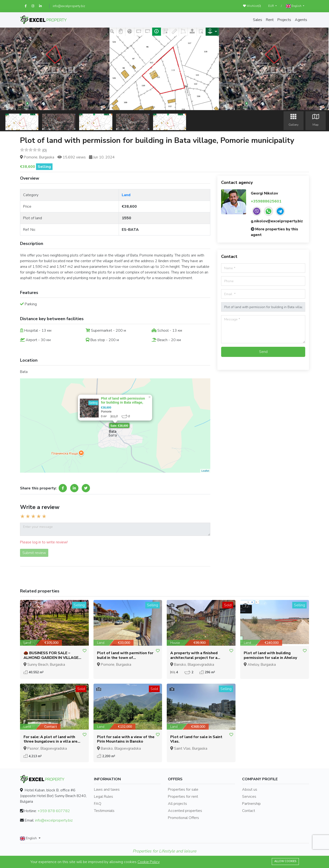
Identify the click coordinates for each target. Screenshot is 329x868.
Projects (284, 20)
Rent (270, 20)
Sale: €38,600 (119, 426)
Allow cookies (285, 861)
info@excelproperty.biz (69, 6)
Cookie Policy (149, 862)
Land (126, 195)
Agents (301, 20)
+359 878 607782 (54, 811)
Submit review (34, 553)
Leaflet (205, 471)
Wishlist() (252, 6)
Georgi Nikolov (264, 193)
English (294, 6)
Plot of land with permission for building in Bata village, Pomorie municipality (123, 402)
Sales (258, 20)
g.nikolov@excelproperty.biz (277, 221)
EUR (271, 6)
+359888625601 (266, 201)
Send (263, 352)
